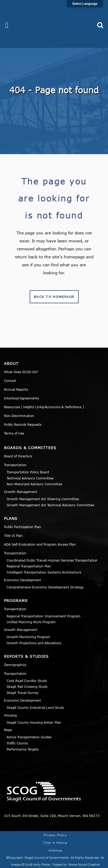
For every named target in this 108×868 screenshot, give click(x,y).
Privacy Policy (55, 835)
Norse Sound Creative (84, 865)
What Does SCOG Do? (21, 372)
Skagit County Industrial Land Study (35, 707)
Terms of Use (14, 433)
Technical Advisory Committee (30, 478)
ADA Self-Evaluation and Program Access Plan (40, 544)
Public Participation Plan (22, 527)
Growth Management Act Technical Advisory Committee (50, 505)
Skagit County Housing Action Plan (34, 722)
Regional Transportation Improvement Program (44, 616)
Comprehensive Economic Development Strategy (45, 587)
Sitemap (55, 850)
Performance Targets (23, 749)
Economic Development (22, 580)
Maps (8, 730)
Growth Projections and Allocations (34, 643)
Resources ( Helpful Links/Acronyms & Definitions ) (44, 407)
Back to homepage (54, 297)
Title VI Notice (55, 843)
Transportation (15, 465)
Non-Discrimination (19, 416)
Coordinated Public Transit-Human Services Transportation (52, 560)
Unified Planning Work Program (31, 622)
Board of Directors (18, 456)
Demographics (15, 665)
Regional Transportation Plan (29, 566)
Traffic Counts (17, 743)
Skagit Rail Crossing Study (27, 686)
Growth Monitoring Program (28, 637)
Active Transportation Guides (29, 737)
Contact (10, 381)
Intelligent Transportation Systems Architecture (44, 572)
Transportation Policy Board (28, 472)
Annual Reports (16, 389)
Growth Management (21, 492)
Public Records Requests (23, 424)
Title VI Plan (13, 536)
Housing (10, 715)
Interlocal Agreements (21, 398)
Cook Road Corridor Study (27, 681)
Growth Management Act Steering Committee (43, 499)
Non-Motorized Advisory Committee (34, 484)
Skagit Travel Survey (23, 693)
